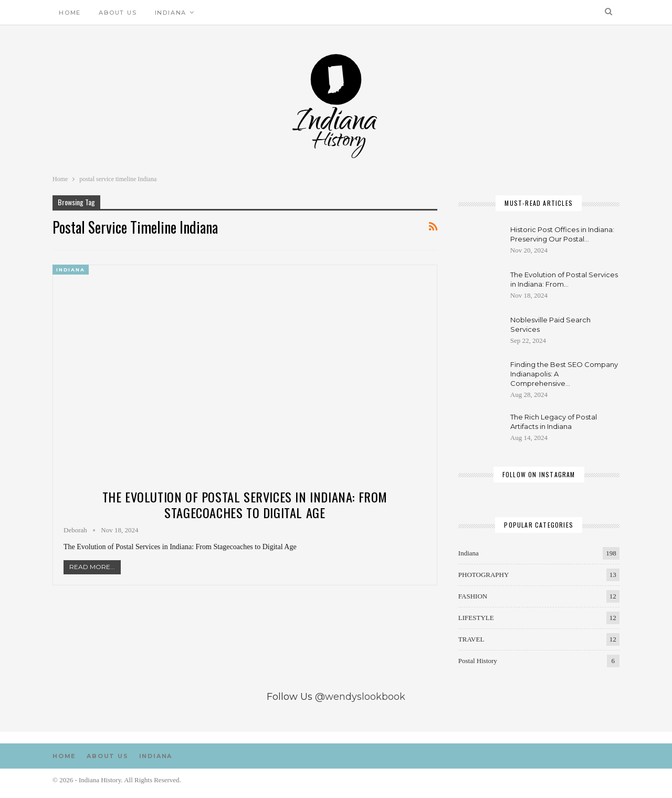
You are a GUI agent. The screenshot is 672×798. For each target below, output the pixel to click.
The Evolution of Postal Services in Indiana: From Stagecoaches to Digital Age (245, 504)
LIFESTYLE (476, 618)
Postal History (478, 661)
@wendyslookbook (360, 697)
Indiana (171, 13)
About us (118, 13)
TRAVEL (471, 639)
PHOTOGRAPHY (484, 575)
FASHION (473, 596)
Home (70, 13)
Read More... (92, 567)
